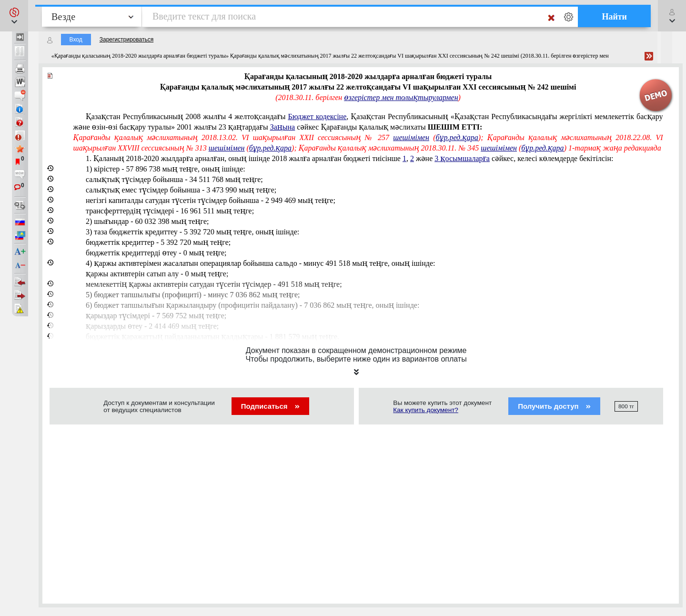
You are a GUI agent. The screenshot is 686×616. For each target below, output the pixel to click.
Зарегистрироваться (126, 40)
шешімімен (411, 137)
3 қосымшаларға (462, 158)
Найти (614, 17)
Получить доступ (554, 406)
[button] (14, 16)
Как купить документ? (426, 410)
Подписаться (270, 406)
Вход (76, 40)
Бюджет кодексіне (318, 116)
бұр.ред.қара (457, 137)
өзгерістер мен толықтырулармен (401, 97)
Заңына (283, 127)
